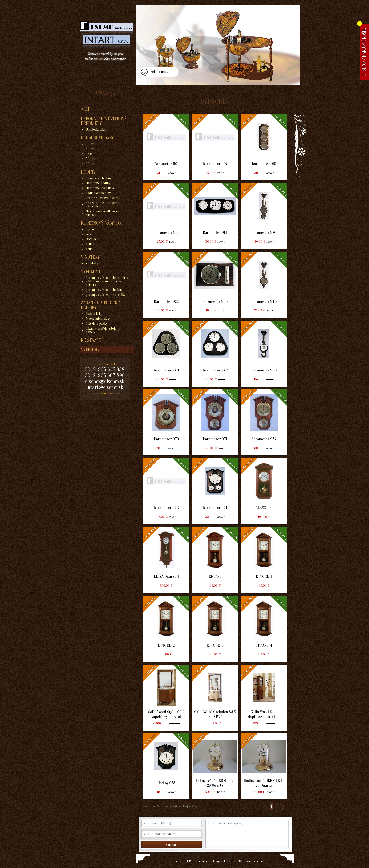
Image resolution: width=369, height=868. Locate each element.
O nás (170, 11)
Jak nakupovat (241, 11)
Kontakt (264, 11)
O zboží (185, 11)
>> (283, 807)
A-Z (153, 806)
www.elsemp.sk (254, 861)
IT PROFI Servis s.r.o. (198, 861)
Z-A (158, 806)
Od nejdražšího (189, 806)
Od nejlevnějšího (170, 806)
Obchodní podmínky (210, 11)
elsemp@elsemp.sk (105, 381)
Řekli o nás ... (160, 72)
